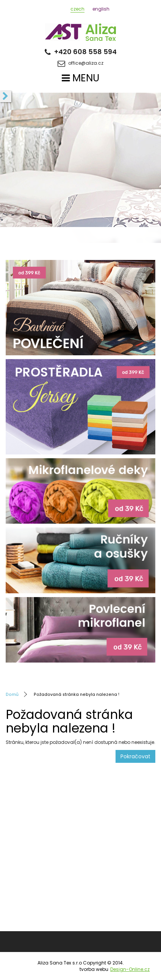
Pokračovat (135, 756)
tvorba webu (115, 969)
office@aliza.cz (80, 64)
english (101, 9)
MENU (80, 78)
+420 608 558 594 (81, 52)
